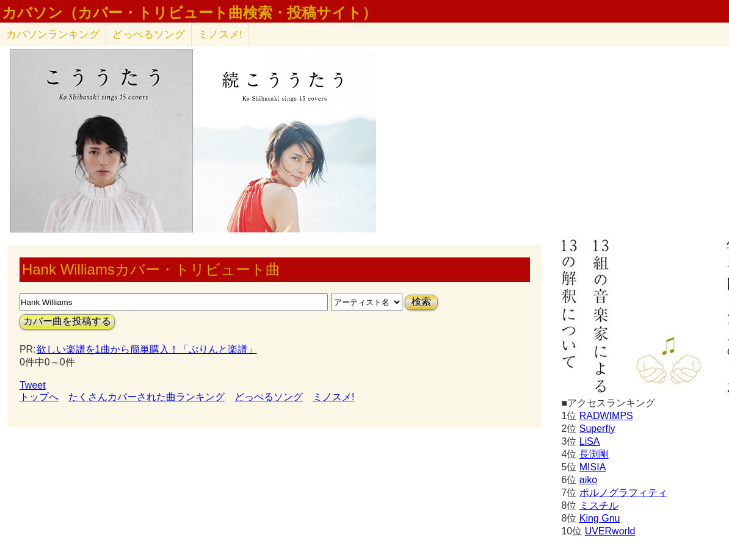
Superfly (597, 429)
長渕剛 (594, 454)
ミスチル (599, 505)
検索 (421, 302)
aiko (588, 480)
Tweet (33, 385)
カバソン (53, 34)
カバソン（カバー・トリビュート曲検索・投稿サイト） (189, 13)
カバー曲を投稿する (67, 321)
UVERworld (610, 531)
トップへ (39, 397)
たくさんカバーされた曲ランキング (147, 397)
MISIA (593, 467)
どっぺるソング (149, 34)
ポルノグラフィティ (623, 493)
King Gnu (600, 518)
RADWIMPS (606, 416)
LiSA (590, 441)
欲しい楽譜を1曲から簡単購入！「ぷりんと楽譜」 (147, 349)
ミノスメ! (220, 34)
